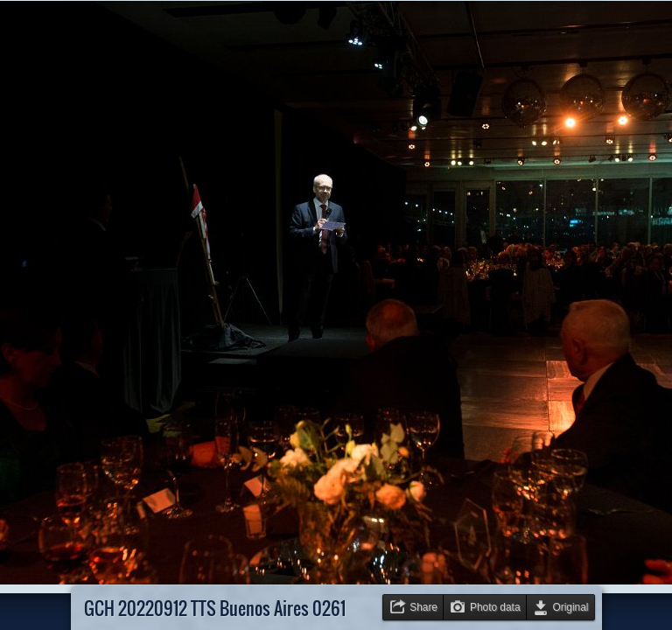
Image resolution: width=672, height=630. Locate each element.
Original (571, 607)
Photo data (495, 607)
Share (423, 607)
